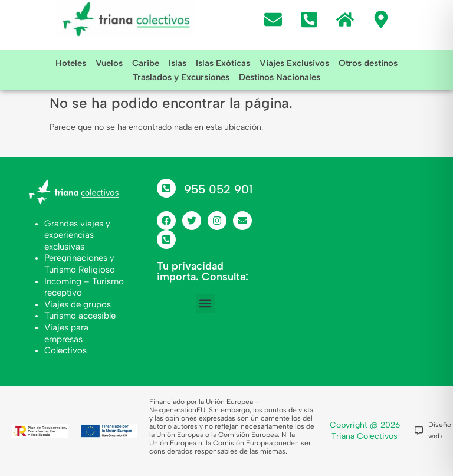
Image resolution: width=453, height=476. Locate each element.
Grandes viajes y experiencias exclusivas (77, 235)
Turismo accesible (80, 316)
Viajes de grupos (78, 304)
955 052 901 (218, 189)
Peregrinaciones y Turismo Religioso (80, 264)
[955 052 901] (166, 188)
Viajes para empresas (66, 333)
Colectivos (65, 350)
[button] (206, 303)
